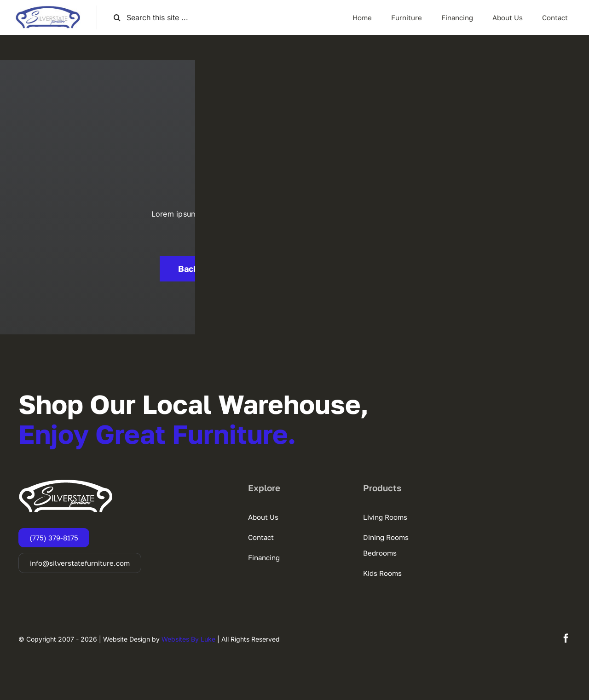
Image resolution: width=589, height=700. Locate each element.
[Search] (117, 18)
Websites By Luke (188, 639)
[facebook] (566, 638)
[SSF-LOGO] (48, 9)
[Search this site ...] (155, 18)
